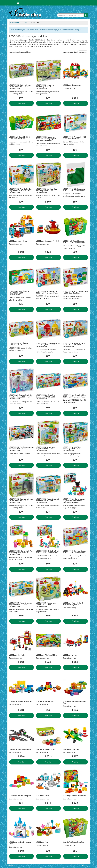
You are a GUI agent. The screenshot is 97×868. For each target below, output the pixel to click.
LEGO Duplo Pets (42, 842)
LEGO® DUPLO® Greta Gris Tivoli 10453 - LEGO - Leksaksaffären (47, 552)
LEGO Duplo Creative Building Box (21, 701)
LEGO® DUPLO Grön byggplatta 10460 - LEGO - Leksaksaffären (74, 190)
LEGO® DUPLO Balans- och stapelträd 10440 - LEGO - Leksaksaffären (45, 449)
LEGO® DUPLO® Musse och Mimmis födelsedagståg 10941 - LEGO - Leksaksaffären (47, 139)
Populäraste (83, 52)
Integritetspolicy (83, 866)
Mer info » (21, 103)
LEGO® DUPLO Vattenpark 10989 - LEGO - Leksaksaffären (75, 138)
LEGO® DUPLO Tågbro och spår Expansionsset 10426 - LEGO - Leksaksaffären (20, 87)
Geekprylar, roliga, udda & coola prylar (26, 13)
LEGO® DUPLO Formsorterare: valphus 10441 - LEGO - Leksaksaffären (47, 605)
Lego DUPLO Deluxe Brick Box (73, 842)
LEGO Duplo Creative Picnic (45, 749)
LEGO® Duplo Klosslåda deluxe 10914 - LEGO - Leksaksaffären (74, 242)
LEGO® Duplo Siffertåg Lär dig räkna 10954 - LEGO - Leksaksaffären (20, 293)
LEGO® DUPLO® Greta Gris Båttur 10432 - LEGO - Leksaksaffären (75, 396)
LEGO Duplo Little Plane (71, 749)
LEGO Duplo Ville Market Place (47, 655)
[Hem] (18, 3)
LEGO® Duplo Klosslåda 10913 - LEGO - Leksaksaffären (20, 138)
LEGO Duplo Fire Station (17, 655)
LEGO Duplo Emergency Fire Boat (47, 241)
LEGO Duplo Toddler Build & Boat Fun (74, 702)
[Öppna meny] (11, 3)
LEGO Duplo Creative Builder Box (74, 796)
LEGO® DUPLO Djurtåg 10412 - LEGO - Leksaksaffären (20, 344)
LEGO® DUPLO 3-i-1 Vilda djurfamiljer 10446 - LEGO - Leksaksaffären (73, 449)
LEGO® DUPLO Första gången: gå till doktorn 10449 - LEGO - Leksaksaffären (48, 501)
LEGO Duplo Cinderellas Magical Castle (20, 843)
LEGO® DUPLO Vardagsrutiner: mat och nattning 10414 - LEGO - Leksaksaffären (48, 345)
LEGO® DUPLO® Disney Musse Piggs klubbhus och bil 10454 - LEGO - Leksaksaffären (74, 501)
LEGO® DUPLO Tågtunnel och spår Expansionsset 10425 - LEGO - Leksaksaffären (21, 501)
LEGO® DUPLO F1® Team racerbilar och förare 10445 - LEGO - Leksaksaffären (21, 449)
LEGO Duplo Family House (18, 241)
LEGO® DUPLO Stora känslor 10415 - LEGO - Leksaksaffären (75, 292)
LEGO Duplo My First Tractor (46, 701)
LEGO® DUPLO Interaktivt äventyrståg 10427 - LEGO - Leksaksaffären (46, 87)
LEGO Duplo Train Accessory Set (20, 749)
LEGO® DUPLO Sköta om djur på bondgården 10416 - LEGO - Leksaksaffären (74, 345)
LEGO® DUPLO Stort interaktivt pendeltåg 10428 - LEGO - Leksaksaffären (47, 191)
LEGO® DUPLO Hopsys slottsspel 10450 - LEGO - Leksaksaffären (75, 552)
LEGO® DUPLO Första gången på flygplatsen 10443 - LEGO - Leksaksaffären (20, 605)
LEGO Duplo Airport (70, 655)
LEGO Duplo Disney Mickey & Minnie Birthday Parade (73, 604)
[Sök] (86, 15)
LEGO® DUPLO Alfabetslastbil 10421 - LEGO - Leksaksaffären (47, 292)
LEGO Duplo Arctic (42, 796)
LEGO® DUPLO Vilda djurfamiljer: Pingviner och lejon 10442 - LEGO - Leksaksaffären (21, 191)
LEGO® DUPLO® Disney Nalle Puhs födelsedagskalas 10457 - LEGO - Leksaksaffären (21, 553)
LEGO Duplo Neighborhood (72, 85)
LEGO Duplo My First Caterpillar (20, 796)
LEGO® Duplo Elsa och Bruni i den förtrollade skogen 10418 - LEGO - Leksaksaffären (21, 397)
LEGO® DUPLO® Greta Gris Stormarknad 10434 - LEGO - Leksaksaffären (46, 397)
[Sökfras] (70, 15)
